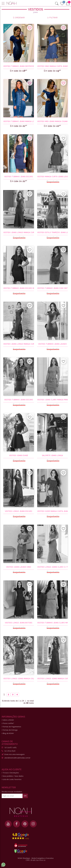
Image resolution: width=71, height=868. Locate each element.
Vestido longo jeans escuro (19, 511)
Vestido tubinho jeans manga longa (19, 121)
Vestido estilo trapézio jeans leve (52, 232)
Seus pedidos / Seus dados (13, 776)
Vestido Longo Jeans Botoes (19, 623)
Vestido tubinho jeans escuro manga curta (19, 288)
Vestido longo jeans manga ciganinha (19, 679)
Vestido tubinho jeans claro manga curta (52, 623)
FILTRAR (52, 18)
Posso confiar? (8, 723)
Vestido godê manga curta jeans (52, 511)
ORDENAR (18, 18)
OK (25, 796)
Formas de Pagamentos (11, 727)
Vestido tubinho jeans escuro (19, 177)
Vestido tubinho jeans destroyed (19, 66)
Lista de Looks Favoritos (12, 779)
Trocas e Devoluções (10, 773)
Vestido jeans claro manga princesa (52, 400)
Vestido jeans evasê (19, 455)
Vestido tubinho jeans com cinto (52, 288)
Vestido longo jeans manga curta (52, 679)
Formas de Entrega (10, 730)
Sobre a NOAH (8, 720)
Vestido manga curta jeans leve (52, 177)
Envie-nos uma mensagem (14, 754)
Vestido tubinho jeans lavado (52, 344)
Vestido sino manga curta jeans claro (52, 66)
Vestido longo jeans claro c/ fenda (52, 567)
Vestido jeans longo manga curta (19, 232)
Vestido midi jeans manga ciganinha (52, 121)
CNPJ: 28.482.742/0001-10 (36, 860)
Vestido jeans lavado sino (19, 567)
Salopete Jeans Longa (52, 455)
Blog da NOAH (8, 733)
